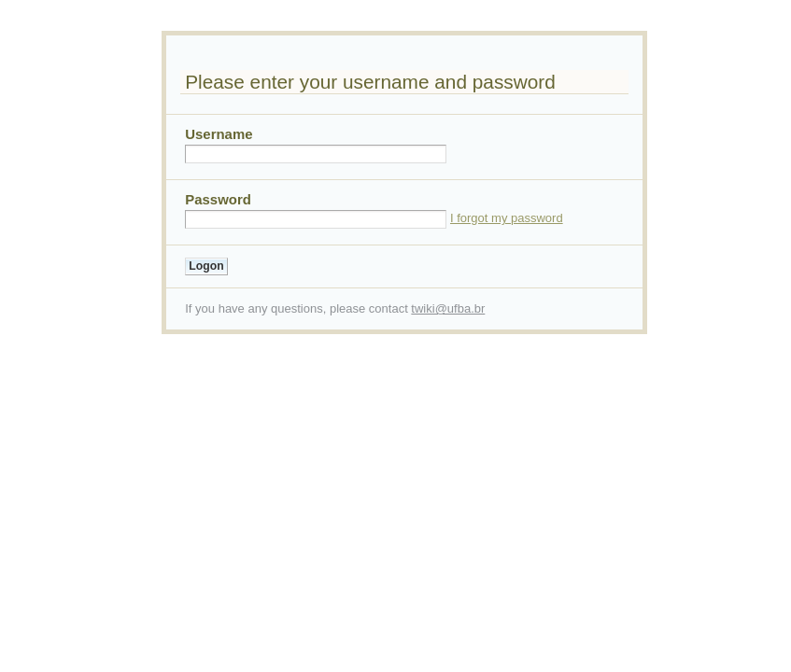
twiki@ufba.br (448, 308)
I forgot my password (507, 218)
